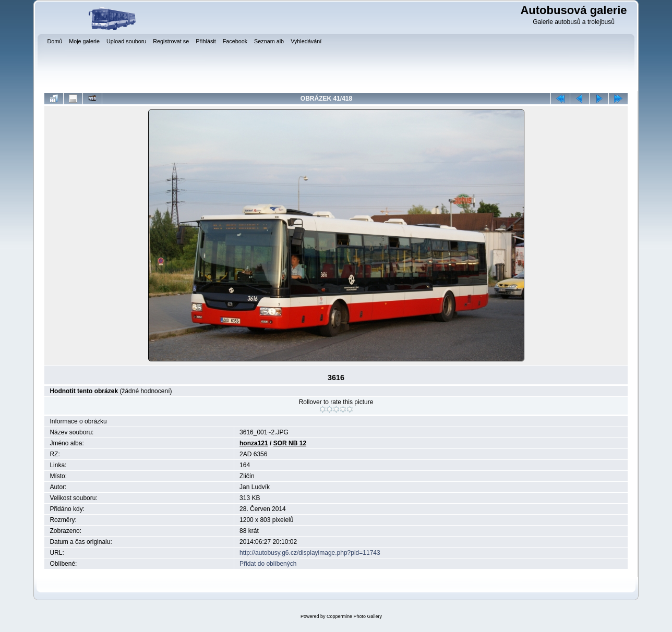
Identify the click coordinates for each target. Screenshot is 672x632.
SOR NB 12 (290, 443)
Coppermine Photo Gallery (354, 616)
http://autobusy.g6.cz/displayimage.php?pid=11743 (310, 553)
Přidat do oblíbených (268, 564)
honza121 (254, 443)
